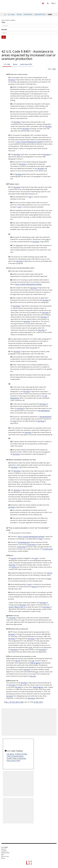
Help (2, 855)
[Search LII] (48, 3)
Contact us (4, 851)
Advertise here (5, 853)
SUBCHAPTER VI (40, 14)
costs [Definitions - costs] (47, 239)
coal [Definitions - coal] (31, 87)
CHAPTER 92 (28, 14)
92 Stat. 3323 (38, 702)
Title (3, 22)
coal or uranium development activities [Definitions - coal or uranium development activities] (29, 142)
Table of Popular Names (15, 756)
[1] (27, 451)
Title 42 (19, 14)
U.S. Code (7, 64)
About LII (4, 849)
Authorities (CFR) (26, 64)
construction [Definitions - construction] (31, 545)
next (54, 69)
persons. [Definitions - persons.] (33, 676)
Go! (4, 37)
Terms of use (5, 856)
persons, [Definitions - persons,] (27, 669)
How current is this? (13, 761)
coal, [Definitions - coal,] (33, 661)
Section (4, 29)
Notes (15, 64)
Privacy (3, 858)
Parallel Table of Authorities (16, 758)
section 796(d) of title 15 (17, 607)
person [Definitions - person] (14, 558)
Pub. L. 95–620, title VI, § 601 (14, 702)
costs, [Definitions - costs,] (31, 647)
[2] (11, 632)
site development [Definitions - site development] (44, 411)
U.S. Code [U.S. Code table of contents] (11, 14)
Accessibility (4, 847)
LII (5, 14)
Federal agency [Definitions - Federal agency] (35, 663)
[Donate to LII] (43, 3)
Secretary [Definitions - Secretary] (12, 80)
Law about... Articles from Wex (17, 754)
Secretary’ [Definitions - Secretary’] (31, 698)
